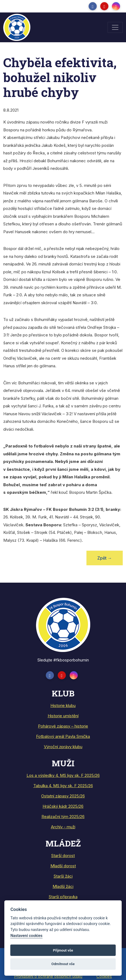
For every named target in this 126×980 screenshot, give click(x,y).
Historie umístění (63, 716)
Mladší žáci (63, 886)
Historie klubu (63, 705)
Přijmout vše (63, 950)
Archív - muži (63, 827)
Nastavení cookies (26, 936)
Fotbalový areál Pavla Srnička (63, 736)
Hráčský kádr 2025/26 (63, 806)
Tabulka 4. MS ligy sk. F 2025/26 (63, 786)
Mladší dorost (63, 866)
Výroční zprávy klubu (63, 747)
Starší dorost (63, 856)
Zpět (105, 558)
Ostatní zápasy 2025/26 (63, 796)
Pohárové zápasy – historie (63, 726)
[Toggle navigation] (115, 27)
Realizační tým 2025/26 (63, 817)
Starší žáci (63, 876)
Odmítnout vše (63, 964)
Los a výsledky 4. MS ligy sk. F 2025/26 (63, 775)
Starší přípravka (63, 897)
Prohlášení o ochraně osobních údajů (48, 976)
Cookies (104, 976)
